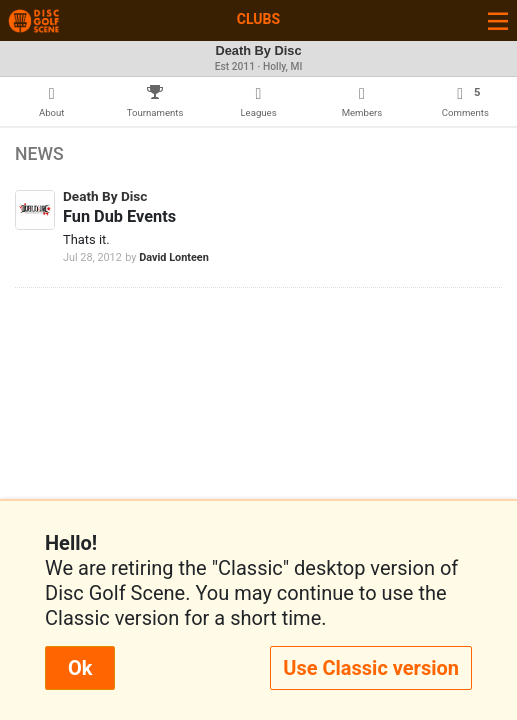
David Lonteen (174, 257)
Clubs (258, 19)
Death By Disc (105, 196)
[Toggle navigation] (498, 20)
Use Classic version (371, 668)
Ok (80, 668)
